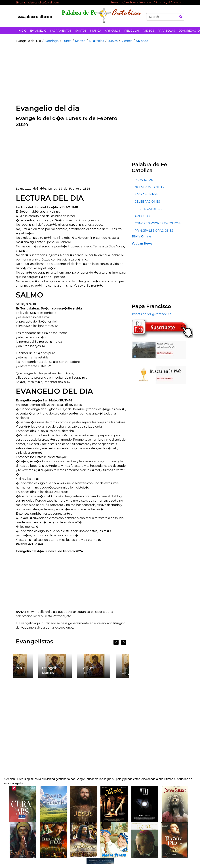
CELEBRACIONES (147, 202)
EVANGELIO (38, 31)
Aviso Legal (163, 2)
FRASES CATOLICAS (149, 209)
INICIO (22, 31)
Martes (80, 41)
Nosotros (117, 2)
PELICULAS (132, 31)
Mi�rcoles (96, 41)
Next (124, 642)
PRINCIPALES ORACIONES (154, 231)
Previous (116, 642)
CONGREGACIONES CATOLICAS (157, 223)
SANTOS (81, 31)
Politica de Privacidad (139, 2)
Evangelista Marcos (51, 670)
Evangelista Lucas (90, 670)
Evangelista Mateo (13, 670)
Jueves (113, 41)
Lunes (67, 41)
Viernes (127, 41)
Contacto (178, 2)
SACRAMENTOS (61, 31)
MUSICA (96, 31)
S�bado (142, 41)
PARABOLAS (166, 31)
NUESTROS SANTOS (149, 187)
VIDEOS (149, 31)
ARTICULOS (113, 31)
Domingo (52, 41)
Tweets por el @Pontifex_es (151, 314)
